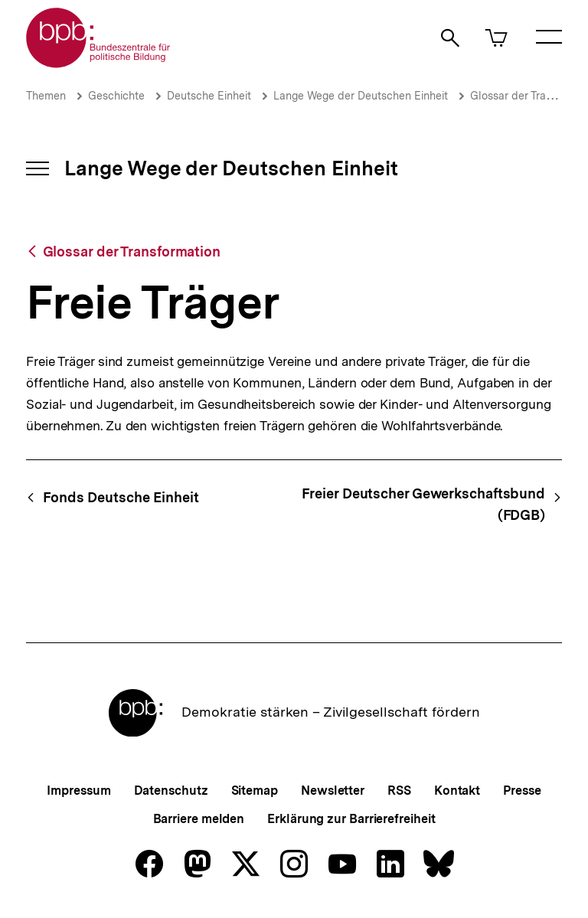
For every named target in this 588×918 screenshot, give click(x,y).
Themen (46, 96)
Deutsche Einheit (209, 96)
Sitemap (255, 791)
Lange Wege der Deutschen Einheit (361, 96)
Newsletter (333, 791)
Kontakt (457, 791)
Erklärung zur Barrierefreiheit (351, 819)
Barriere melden (199, 819)
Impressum (78, 791)
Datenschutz (171, 791)
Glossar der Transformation (132, 252)
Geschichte (116, 96)
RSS (399, 791)
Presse (522, 791)
